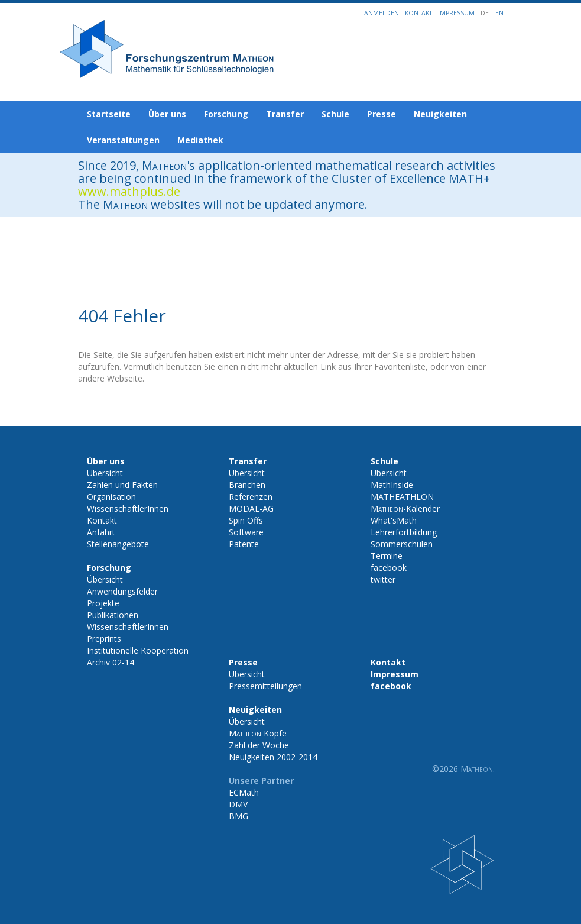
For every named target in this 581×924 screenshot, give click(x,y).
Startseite (109, 114)
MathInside (392, 485)
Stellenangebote (118, 544)
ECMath (244, 792)
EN (499, 13)
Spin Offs (246, 520)
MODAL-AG (251, 508)
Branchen (247, 485)
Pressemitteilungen (265, 686)
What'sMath (394, 520)
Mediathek (200, 140)
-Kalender (405, 508)
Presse (382, 114)
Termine (387, 556)
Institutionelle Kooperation (138, 650)
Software (246, 532)
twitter (383, 579)
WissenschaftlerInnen (128, 508)
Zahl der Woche (259, 745)
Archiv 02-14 (111, 662)
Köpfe (258, 733)
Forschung (226, 114)
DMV (238, 804)
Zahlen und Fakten (122, 485)
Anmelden (382, 13)
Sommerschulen (402, 544)
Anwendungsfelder (122, 591)
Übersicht (105, 473)
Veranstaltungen (123, 140)
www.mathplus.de (129, 191)
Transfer (285, 114)
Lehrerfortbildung (404, 532)
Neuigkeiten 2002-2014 (273, 757)
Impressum (456, 13)
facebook (389, 568)
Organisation (111, 497)
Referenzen (251, 497)
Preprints (104, 639)
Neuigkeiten (440, 114)
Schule (335, 114)
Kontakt (418, 13)
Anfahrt (101, 532)
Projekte (103, 603)
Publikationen (113, 615)
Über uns (167, 114)
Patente (244, 544)
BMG (238, 816)
